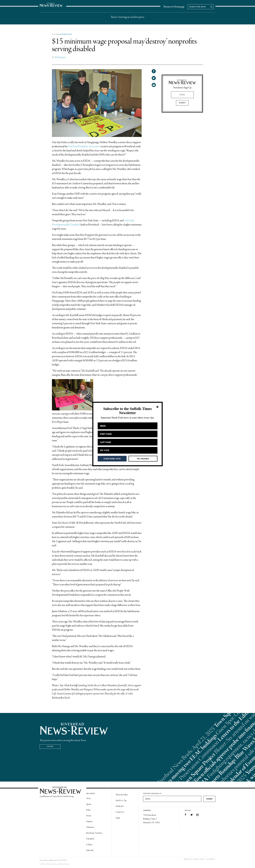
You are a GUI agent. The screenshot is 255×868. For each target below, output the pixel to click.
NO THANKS (143, 459)
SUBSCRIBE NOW (112, 459)
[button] (127, 411)
